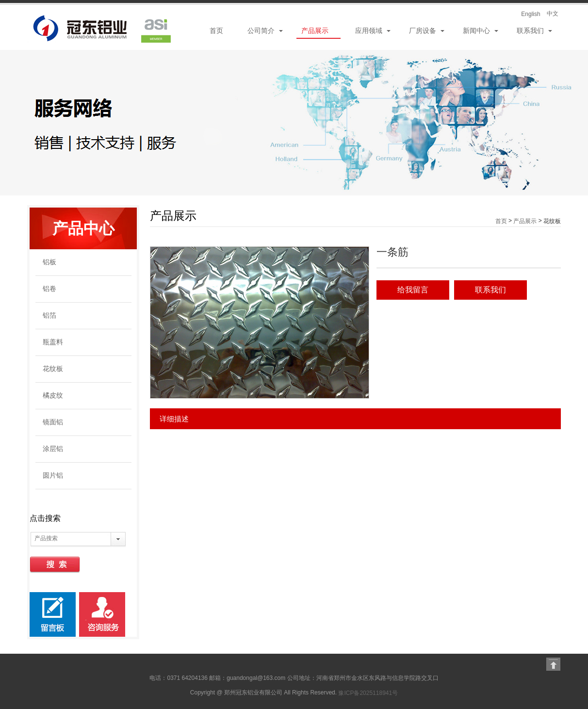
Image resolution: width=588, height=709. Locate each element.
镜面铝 (53, 422)
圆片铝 (53, 475)
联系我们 (530, 31)
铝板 (49, 262)
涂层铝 (53, 449)
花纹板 (53, 369)
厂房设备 (423, 31)
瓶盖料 (53, 342)
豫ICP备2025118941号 (368, 693)
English (531, 14)
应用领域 (369, 31)
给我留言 (413, 290)
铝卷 (49, 289)
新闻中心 (476, 31)
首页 (216, 31)
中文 (553, 14)
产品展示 (315, 31)
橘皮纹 (53, 395)
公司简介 (261, 31)
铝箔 (49, 315)
